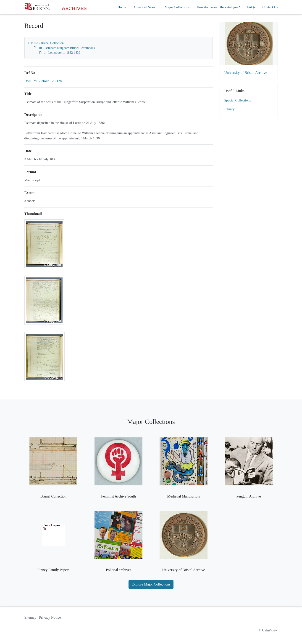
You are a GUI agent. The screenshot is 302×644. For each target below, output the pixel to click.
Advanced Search (145, 7)
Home (122, 7)
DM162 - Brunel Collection (46, 43)
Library (230, 109)
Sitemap (30, 617)
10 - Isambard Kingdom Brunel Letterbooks (67, 48)
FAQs (251, 7)
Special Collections (238, 100)
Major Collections (177, 7)
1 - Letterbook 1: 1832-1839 (62, 53)
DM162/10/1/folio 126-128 (43, 81)
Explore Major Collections (151, 584)
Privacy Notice (50, 617)
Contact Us (270, 7)
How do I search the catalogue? (218, 7)
